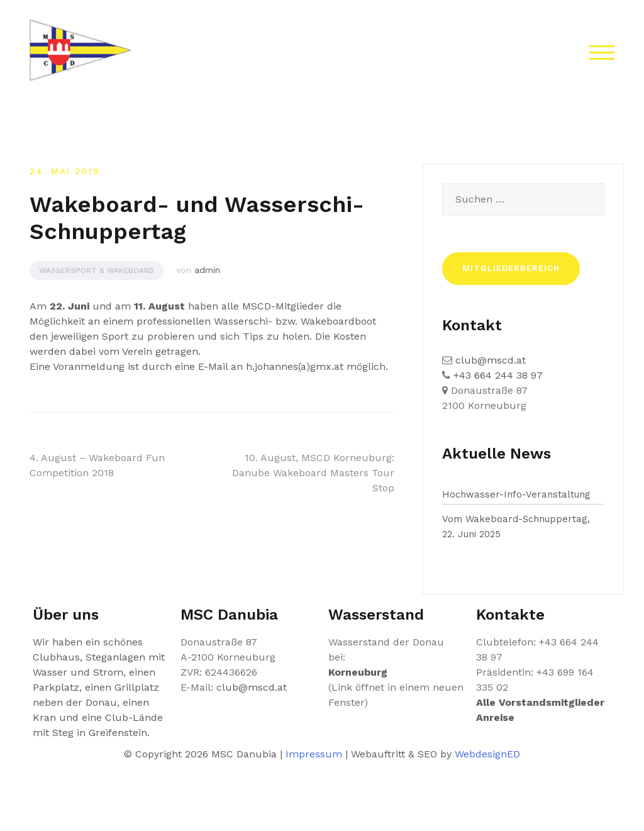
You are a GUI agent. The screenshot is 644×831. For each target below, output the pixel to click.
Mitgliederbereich (511, 268)
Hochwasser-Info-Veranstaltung (516, 494)
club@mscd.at (489, 360)
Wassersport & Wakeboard (97, 270)
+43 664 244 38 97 (497, 375)
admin (207, 270)
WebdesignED (487, 754)
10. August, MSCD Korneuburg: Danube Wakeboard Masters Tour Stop (313, 473)
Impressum (314, 754)
